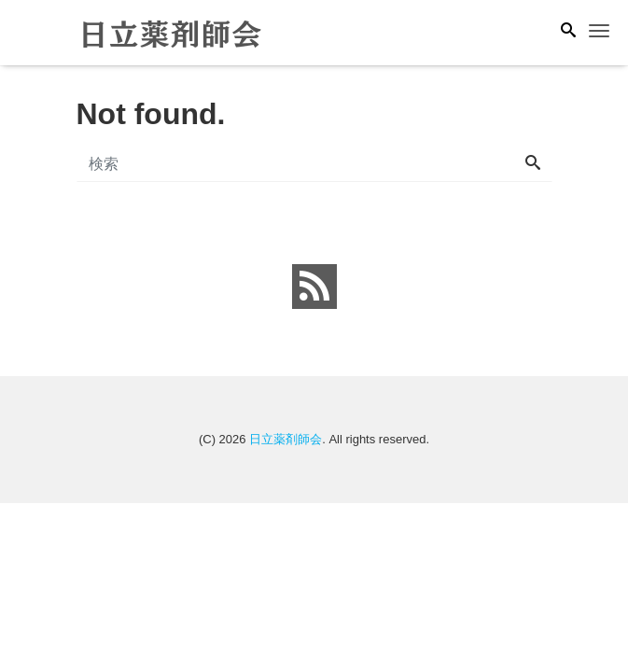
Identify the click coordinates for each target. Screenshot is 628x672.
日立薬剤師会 (286, 439)
